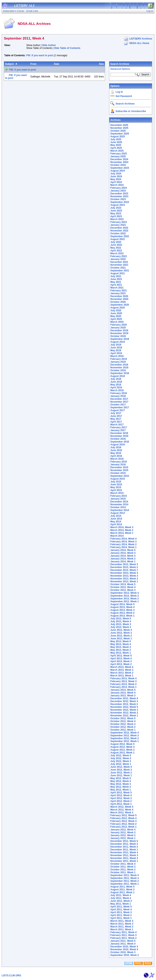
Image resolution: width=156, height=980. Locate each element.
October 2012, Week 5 (123, 718)
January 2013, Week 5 (123, 690)
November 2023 (119, 196)
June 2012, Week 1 (121, 775)
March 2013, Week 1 (122, 676)
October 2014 (118, 507)
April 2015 (116, 490)
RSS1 (138, 963)
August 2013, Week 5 (122, 604)
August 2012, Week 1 (122, 753)
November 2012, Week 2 (124, 713)
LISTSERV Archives (141, 39)
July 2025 (116, 139)
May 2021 (116, 282)
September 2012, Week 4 (125, 733)
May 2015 (116, 487)
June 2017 (116, 416)
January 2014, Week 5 (123, 550)
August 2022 (118, 239)
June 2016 (116, 450)
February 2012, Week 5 (123, 815)
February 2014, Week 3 (123, 542)
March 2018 (117, 390)
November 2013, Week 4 (124, 573)
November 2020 (119, 299)
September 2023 (120, 202)
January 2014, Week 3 (123, 556)
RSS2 (148, 963)
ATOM (129, 963)
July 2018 (116, 379)
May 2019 (116, 350)
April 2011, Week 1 (121, 918)
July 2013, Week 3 (121, 624)
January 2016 (118, 465)
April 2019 (116, 353)
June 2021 (116, 279)
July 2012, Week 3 (121, 758)
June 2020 (116, 313)
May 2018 (116, 385)
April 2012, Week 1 (121, 804)
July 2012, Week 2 (121, 761)
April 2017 (116, 422)
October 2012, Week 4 (123, 721)
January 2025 (118, 156)
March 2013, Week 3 (122, 670)
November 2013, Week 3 (124, 576)
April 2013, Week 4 (121, 658)
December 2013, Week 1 (124, 570)
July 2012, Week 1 (121, 764)
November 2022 (119, 231)
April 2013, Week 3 (121, 661)
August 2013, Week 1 (122, 616)
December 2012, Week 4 (124, 698)
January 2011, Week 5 (123, 941)
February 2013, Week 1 (123, 687)
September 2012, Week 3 (125, 736)
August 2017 (118, 410)
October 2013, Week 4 (123, 587)
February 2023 (119, 222)
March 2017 (117, 425)
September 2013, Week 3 (125, 596)
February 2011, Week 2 (123, 938)
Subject (9, 64)
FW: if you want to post (40, 55)
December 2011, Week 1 (124, 850)
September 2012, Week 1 (125, 741)
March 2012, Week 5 (122, 807)
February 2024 (119, 188)
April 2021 (116, 285)
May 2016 (116, 453)
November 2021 (119, 265)
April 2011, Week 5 (121, 907)
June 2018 (116, 382)
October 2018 (118, 370)
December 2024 (119, 159)
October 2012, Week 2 (123, 727)
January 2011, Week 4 (123, 944)
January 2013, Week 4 (123, 693)
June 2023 (116, 211)
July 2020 (116, 311)
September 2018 (120, 373)
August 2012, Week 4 (122, 747)
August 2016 (118, 445)
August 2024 (118, 171)
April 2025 (116, 148)
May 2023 (116, 214)
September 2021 (120, 271)
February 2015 (119, 496)
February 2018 (119, 393)
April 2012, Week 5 (121, 793)
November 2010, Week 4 (124, 949)
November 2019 (119, 333)
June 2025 (116, 142)
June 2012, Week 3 (121, 770)
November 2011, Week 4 (124, 852)
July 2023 (116, 208)
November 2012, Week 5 (124, 707)
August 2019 (118, 342)
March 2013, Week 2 (122, 673)
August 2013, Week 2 (122, 613)
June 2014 (116, 519)
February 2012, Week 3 (123, 821)
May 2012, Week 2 (121, 787)
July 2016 (116, 447)
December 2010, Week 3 (124, 947)
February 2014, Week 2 (123, 544)
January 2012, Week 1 (123, 838)
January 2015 (118, 499)
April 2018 (116, 388)
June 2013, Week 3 (121, 633)
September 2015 (120, 476)
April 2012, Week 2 (121, 801)
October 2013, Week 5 (123, 584)
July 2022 (116, 242)
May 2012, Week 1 (121, 790)
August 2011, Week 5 (122, 887)
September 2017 (120, 407)
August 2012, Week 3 (122, 750)
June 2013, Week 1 (121, 639)
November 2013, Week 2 (124, 579)
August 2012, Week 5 (122, 744)
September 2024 (120, 168)
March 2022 (117, 253)
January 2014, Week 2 (123, 559)
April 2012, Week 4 (121, 795)
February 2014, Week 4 (123, 539)
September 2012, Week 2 (125, 738)
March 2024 (117, 185)
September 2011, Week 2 (125, 881)
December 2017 (119, 399)
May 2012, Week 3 (121, 784)
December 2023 (119, 194)
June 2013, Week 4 (121, 630)
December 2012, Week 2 (124, 704)
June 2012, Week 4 (121, 767)
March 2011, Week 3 (122, 924)
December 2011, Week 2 (124, 847)
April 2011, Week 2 (121, 915)
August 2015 (118, 479)
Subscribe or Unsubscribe (131, 111)
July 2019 (116, 345)
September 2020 (120, 305)
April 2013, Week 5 (121, 656)
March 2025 (117, 151)
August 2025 (118, 137)
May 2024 (116, 179)
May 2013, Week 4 (121, 644)
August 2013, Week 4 (122, 607)
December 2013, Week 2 (124, 567)
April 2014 (116, 524)
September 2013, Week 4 (125, 593)
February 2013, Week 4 (123, 678)
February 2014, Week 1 (123, 547)
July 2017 (116, 413)
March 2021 (117, 288)
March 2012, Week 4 (122, 810)
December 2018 (119, 365)
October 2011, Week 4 (123, 864)
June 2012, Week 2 (121, 773)
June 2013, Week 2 (121, 636)
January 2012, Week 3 (123, 832)
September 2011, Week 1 (125, 884)
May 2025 (116, 145)
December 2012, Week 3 (124, 701)
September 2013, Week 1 (125, 601)
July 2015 (116, 482)
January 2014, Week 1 (123, 562)
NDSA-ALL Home (139, 43)
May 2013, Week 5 (121, 641)
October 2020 (118, 302)
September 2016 (120, 442)
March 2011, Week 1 (122, 929)
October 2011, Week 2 (123, 870)
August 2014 (118, 513)
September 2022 (120, 236)
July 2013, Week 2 (121, 627)
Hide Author (49, 45)
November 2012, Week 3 (124, 710)
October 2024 (118, 165)
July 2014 (116, 516)
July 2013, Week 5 (121, 619)
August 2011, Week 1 (122, 892)
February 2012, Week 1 (123, 827)
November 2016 (119, 436)
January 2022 (118, 259)
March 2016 (117, 459)
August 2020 (118, 308)
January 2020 (118, 328)
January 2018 (118, 396)
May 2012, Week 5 (121, 778)
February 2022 (119, 256)
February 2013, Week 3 (123, 681)
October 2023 (118, 199)
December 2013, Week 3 (124, 564)
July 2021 (116, 276)
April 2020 (116, 319)
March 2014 (117, 536)
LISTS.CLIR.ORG (11, 976)
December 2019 (119, 330)
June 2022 (116, 245)
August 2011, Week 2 (122, 890)
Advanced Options (120, 69)
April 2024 (116, 182)
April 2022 (116, 251)
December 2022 (119, 228)
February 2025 (119, 154)
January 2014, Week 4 (123, 553)
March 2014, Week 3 (122, 527)
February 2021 (119, 291)
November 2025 (119, 128)
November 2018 (119, 368)
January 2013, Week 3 (123, 696)
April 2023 (116, 216)
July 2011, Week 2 (121, 898)
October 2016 (118, 439)
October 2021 (118, 268)
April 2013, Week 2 (121, 664)
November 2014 (119, 504)
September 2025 (120, 134)
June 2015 (116, 484)
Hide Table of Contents (67, 48)
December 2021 (119, 262)
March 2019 (117, 356)
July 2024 (116, 174)
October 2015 (118, 473)
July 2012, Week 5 (121, 755)
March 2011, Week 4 (122, 921)
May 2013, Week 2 (121, 650)
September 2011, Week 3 (125, 878)
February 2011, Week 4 (123, 932)
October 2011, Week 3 (123, 867)
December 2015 (119, 467)
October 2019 (118, 336)
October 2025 (118, 131)
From (33, 64)
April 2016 (116, 456)
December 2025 (119, 125)
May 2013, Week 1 (121, 653)
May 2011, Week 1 (121, 904)
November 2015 (119, 470)
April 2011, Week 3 (121, 912)
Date (57, 64)
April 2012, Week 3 (121, 798)
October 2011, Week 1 (123, 872)
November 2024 (119, 162)
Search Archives (120, 64)
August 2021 (118, 273)
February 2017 (119, 427)
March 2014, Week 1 (122, 533)
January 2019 (118, 362)
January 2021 (118, 293)
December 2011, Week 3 (124, 844)
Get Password (124, 96)
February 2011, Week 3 (123, 935)
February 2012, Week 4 (123, 818)
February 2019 (119, 359)
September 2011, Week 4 (125, 875)
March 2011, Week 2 (122, 927)
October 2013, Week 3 (123, 590)
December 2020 (119, 296)
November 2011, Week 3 (124, 855)
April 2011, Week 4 (121, 910)
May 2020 (116, 316)
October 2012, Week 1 (123, 730)
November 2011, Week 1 (124, 861)
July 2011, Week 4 (121, 895)
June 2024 (116, 176)
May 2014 (116, 522)
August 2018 (118, 376)
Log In (119, 92)
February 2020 (119, 325)
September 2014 (120, 510)
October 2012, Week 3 (123, 724)
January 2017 (118, 430)
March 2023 (117, 219)
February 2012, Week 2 (123, 824)
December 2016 (119, 433)
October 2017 (118, 405)
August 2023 (118, 205)
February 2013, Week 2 (123, 684)
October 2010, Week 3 (123, 952)
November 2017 (119, 402)
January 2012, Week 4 (123, 830)
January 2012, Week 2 (123, 835)
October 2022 (118, 233)
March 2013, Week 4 (122, 667)
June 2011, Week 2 (121, 901)
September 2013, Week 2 (125, 599)
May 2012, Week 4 (121, 781)
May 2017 (116, 419)
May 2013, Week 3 (121, 647)
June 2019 (116, 348)
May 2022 (116, 248)
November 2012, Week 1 (124, 716)
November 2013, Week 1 (124, 581)
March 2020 (117, 322)
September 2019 (120, 339)
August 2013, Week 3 (122, 610)
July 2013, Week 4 (121, 621)
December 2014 (119, 502)
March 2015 (117, 493)
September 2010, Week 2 (125, 955)
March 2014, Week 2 (122, 530)
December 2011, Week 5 (124, 841)
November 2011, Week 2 (124, 858)
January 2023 (118, 225)
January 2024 (118, 191)
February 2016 (119, 462)
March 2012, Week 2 (122, 813)
